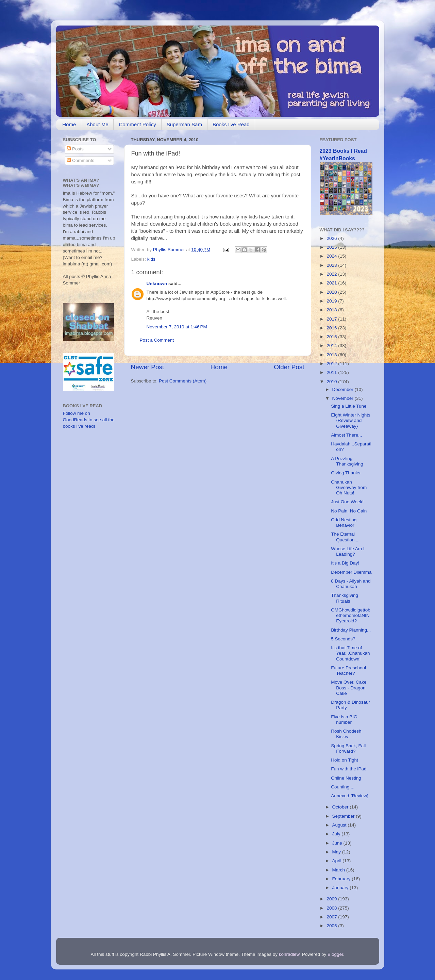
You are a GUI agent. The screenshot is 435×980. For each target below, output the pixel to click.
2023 (332, 265)
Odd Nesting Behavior (344, 522)
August (340, 825)
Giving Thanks (346, 473)
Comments (80, 160)
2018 (332, 310)
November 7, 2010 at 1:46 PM (177, 327)
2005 (332, 926)
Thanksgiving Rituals (345, 598)
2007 (332, 917)
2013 (332, 355)
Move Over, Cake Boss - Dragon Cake (349, 688)
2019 (332, 301)
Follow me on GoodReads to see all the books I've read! (89, 420)
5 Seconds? (343, 639)
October (341, 807)
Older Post (289, 367)
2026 (332, 238)
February (342, 879)
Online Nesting (346, 778)
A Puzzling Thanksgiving (347, 461)
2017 (332, 319)
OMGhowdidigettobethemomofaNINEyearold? (351, 615)
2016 (332, 328)
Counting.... (343, 787)
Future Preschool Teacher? (348, 671)
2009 (332, 899)
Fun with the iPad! (349, 769)
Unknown (157, 284)
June (338, 843)
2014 (332, 346)
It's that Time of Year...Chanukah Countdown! (350, 653)
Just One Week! (347, 502)
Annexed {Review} (350, 796)
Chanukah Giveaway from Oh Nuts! (349, 487)
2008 (332, 908)
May (337, 852)
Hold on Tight (345, 760)
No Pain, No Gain (349, 511)
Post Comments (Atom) (183, 381)
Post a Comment (157, 340)
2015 (332, 337)
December (344, 389)
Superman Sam (184, 124)
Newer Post (148, 367)
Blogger (335, 954)
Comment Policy (137, 124)
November (344, 398)
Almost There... (346, 435)
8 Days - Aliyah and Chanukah (351, 584)
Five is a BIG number (344, 720)
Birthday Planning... (351, 630)
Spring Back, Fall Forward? (348, 748)
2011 (332, 372)
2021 (332, 283)
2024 (332, 256)
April (338, 861)
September (344, 816)
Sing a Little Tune (349, 406)
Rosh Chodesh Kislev (346, 734)
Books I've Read (231, 124)
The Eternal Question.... (345, 537)
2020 (332, 292)
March (339, 870)
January (341, 888)
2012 (332, 364)
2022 (332, 274)
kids (151, 259)
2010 (332, 382)
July (337, 834)
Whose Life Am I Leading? (348, 551)
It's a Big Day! (345, 563)
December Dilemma (351, 572)
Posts (75, 149)
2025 (332, 247)
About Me (97, 124)
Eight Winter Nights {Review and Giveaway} (351, 420)
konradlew (289, 954)
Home (69, 124)
